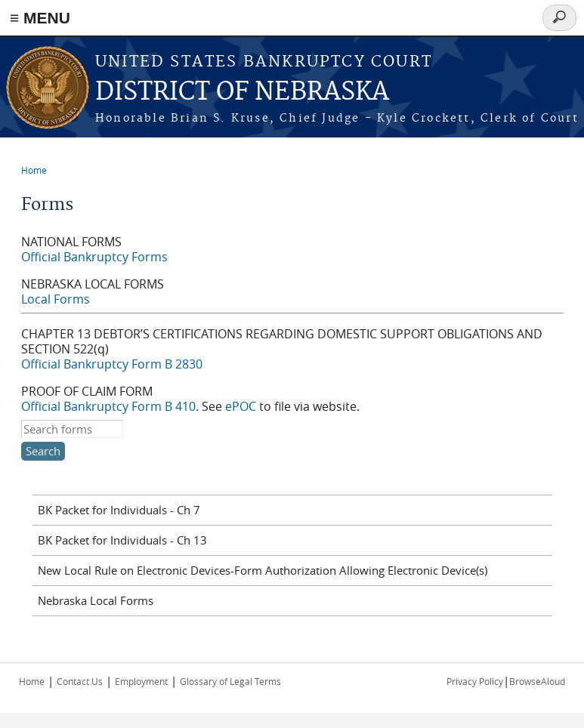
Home (34, 170)
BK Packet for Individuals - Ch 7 (119, 510)
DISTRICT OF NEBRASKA (242, 93)
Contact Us (80, 681)
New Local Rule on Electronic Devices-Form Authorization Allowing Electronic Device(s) (263, 570)
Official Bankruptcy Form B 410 (108, 406)
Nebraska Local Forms (96, 600)
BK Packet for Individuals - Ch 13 (122, 540)
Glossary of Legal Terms (230, 681)
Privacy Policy (475, 681)
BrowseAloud (537, 681)
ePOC (241, 406)
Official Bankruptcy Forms (94, 257)
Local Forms (56, 299)
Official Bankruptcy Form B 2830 (112, 364)
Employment (141, 681)
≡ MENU (40, 18)
